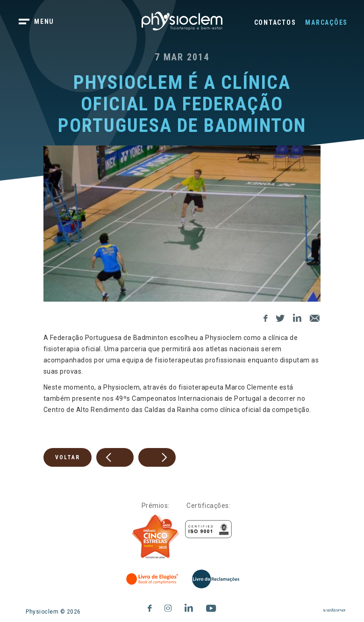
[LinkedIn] (297, 317)
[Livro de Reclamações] (216, 579)
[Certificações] (208, 529)
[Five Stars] (156, 537)
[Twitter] (280, 317)
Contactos (275, 22)
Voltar (68, 457)
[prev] (115, 457)
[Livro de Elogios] (153, 579)
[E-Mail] (315, 317)
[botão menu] (42, 22)
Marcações (326, 22)
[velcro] (334, 614)
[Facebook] (266, 317)
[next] (157, 457)
